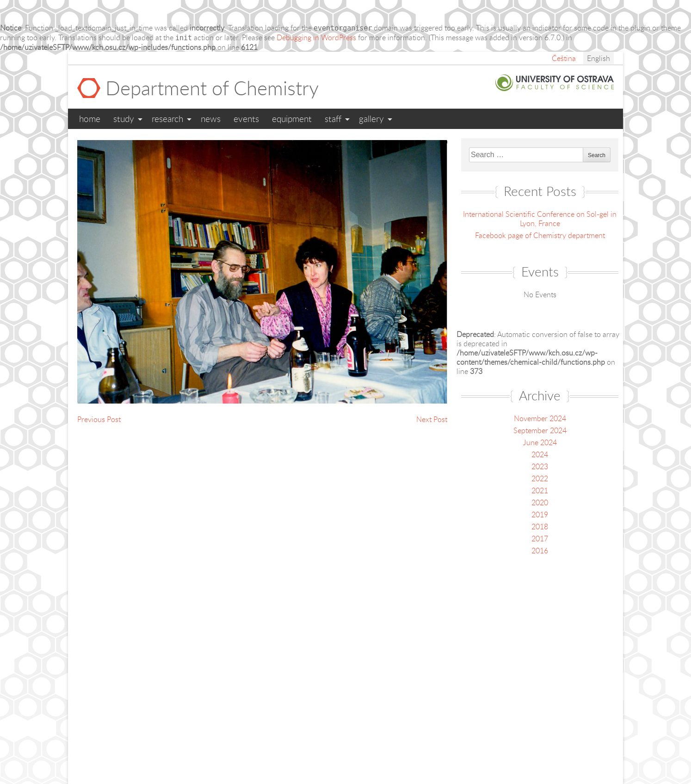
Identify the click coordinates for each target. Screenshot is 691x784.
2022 (540, 478)
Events (246, 119)
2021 (540, 490)
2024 (540, 454)
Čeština (564, 58)
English (598, 58)
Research (167, 119)
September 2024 (540, 430)
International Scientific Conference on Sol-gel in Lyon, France (540, 219)
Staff (333, 119)
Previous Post (99, 419)
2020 (540, 502)
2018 (540, 527)
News (211, 119)
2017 (540, 539)
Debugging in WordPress (316, 37)
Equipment (292, 119)
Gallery (371, 119)
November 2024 (540, 418)
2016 (540, 551)
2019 (540, 514)
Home (90, 119)
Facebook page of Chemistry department (540, 235)
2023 (540, 466)
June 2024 (540, 442)
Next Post (432, 419)
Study (124, 119)
